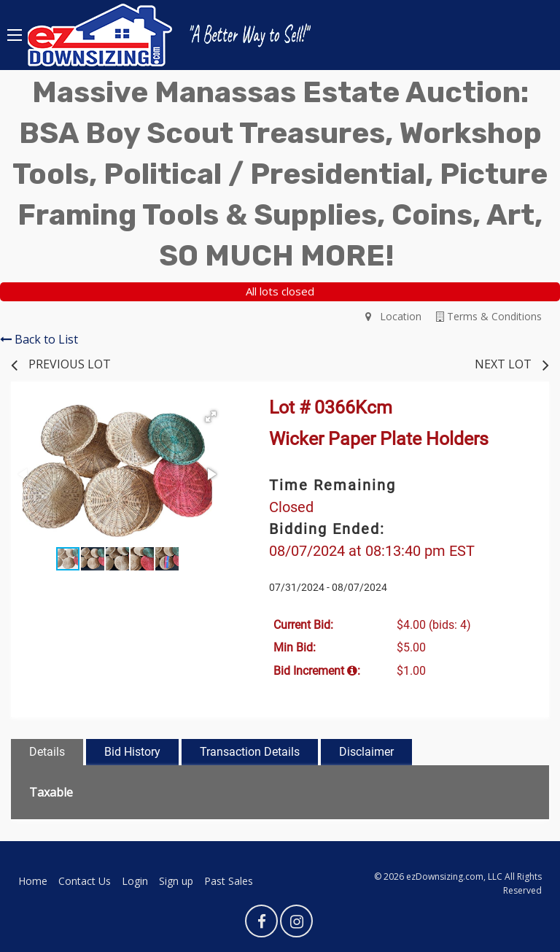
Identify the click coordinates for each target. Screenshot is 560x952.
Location (393, 316)
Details (47, 752)
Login (135, 881)
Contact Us (85, 881)
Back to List (39, 339)
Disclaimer (366, 752)
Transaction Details (250, 752)
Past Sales (229, 881)
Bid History (132, 752)
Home (33, 881)
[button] (211, 417)
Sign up (176, 881)
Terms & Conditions (489, 316)
